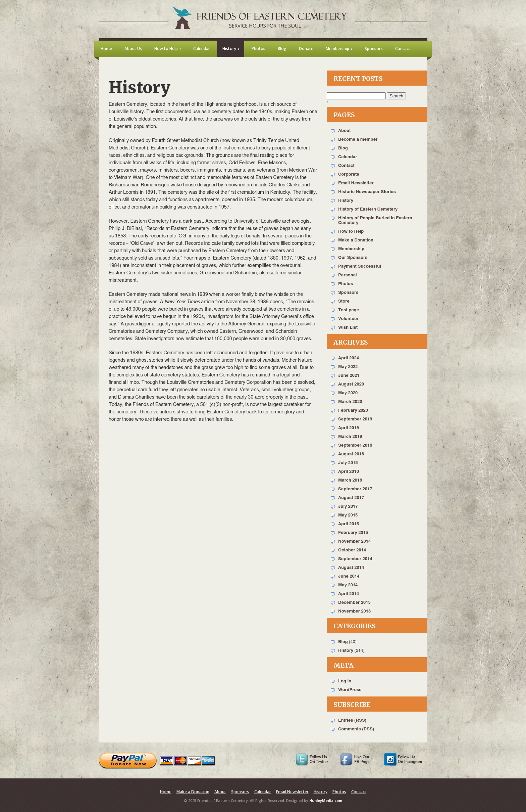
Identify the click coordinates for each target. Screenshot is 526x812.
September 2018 (355, 445)
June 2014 (349, 576)
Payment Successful (360, 266)
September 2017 (355, 489)
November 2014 (354, 542)
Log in (345, 681)
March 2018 (350, 480)
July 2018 (348, 463)
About (344, 131)
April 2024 (349, 358)
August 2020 (351, 384)
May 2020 (348, 393)
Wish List (348, 328)
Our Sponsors (353, 258)
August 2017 (351, 498)
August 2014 (351, 568)
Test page (349, 310)
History (346, 201)
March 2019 (350, 437)
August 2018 (351, 454)
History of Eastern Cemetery (368, 209)
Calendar (348, 157)
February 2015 (353, 533)
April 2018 (349, 472)
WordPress (350, 690)
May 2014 (348, 585)
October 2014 (352, 550)
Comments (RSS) (356, 729)
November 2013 (354, 611)
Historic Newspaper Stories (367, 192)
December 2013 (354, 603)
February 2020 (353, 411)
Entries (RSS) (352, 720)
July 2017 (348, 507)
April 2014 (349, 594)
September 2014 (355, 559)
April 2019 (349, 428)
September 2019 (355, 419)
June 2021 (349, 376)
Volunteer (348, 319)
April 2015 (349, 524)
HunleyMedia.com (326, 801)
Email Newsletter (356, 183)
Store (344, 301)
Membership (351, 249)
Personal (348, 275)
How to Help (351, 232)
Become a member (358, 140)
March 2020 (350, 402)
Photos (346, 284)
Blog (343, 148)
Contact (346, 166)
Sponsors (348, 293)
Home (166, 792)
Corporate (349, 174)
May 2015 (348, 515)
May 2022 (348, 367)
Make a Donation (356, 240)
